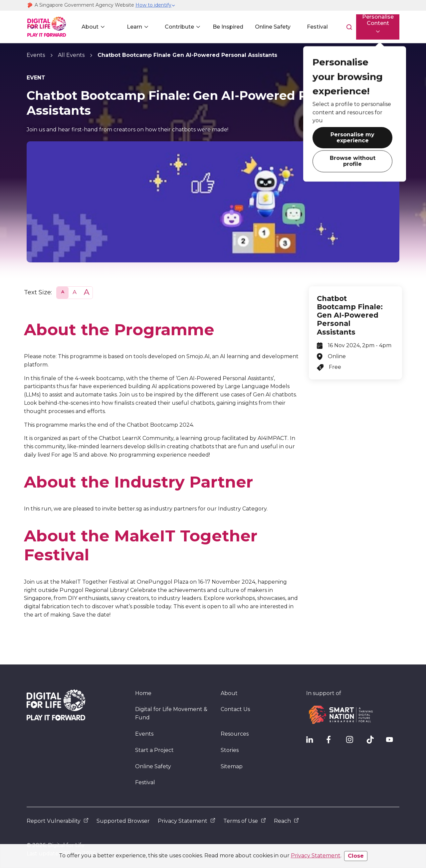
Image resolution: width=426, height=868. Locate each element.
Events (36, 55)
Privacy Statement (316, 856)
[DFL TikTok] (373, 741)
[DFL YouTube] (393, 741)
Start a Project (154, 750)
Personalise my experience (336, 133)
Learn (132, 27)
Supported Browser (123, 821)
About (89, 27)
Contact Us (235, 709)
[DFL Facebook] (333, 741)
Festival (308, 27)
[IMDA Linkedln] (313, 741)
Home (143, 693)
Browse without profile (336, 151)
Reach (286, 821)
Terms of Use (245, 821)
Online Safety (265, 27)
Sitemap (232, 766)
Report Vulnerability (58, 821)
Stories (230, 750)
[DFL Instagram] (353, 741)
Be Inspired (222, 27)
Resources (235, 734)
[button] (155, 5)
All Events (71, 55)
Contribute (175, 27)
